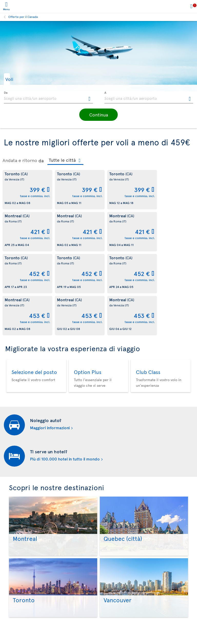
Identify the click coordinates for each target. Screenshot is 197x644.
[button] (17, 79)
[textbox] (48, 98)
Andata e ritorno (20, 160)
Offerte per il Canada (23, 17)
